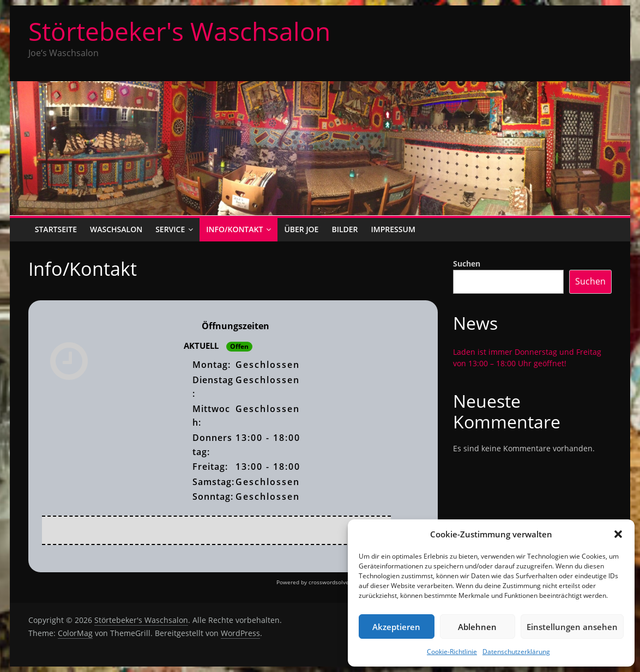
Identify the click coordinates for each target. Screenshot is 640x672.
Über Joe (301, 229)
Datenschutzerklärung (516, 652)
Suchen (467, 264)
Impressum (393, 229)
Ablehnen (477, 627)
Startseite (56, 229)
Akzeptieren (396, 627)
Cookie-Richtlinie (452, 652)
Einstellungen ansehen (572, 627)
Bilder (345, 229)
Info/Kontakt (234, 229)
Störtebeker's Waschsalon (179, 31)
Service (170, 229)
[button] (618, 534)
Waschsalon (116, 229)
